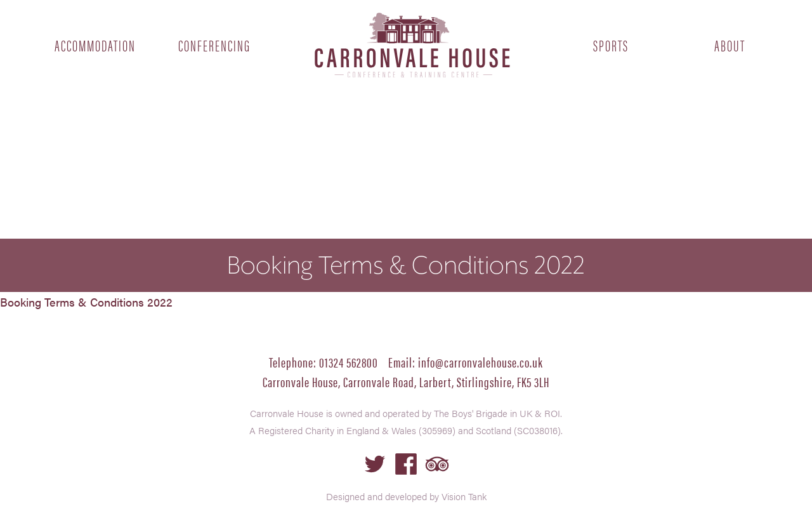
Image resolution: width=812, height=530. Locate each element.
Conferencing (214, 45)
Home (412, 45)
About (730, 45)
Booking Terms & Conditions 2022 (86, 302)
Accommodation (95, 45)
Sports (611, 45)
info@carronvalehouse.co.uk (481, 361)
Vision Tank (464, 496)
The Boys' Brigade (471, 413)
